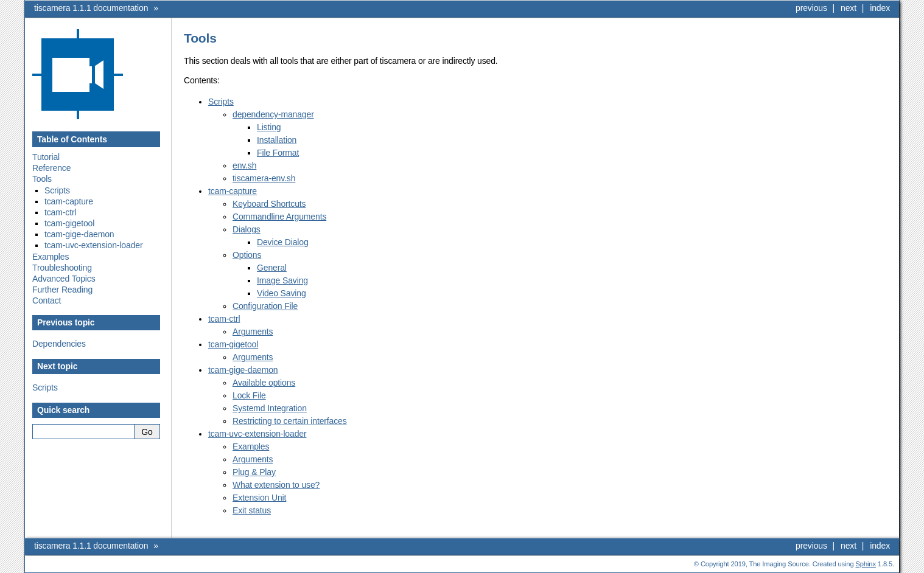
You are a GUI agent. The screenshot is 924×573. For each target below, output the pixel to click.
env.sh (244, 165)
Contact (47, 300)
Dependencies (59, 344)
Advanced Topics (64, 279)
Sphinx (866, 564)
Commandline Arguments (279, 217)
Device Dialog (283, 242)
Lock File (249, 395)
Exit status (252, 510)
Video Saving (282, 293)
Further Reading (62, 290)
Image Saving (282, 280)
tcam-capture (69, 201)
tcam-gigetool (69, 223)
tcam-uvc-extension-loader (93, 245)
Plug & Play (254, 472)
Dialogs (247, 229)
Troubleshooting (62, 268)
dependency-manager (273, 114)
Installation (277, 140)
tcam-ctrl (60, 212)
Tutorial (46, 157)
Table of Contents (72, 139)
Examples (51, 257)
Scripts (57, 190)
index (880, 8)
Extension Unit (259, 498)
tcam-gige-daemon (79, 234)
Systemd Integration (270, 408)
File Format (278, 153)
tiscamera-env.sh (264, 178)
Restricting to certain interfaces (290, 421)
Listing (269, 127)
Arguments (253, 332)
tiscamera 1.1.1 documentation (91, 8)
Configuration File (265, 306)
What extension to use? (276, 485)
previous (811, 8)
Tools (42, 179)
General (272, 268)
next (849, 8)
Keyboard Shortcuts (269, 204)
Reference (51, 168)
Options (247, 255)
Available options (264, 383)
